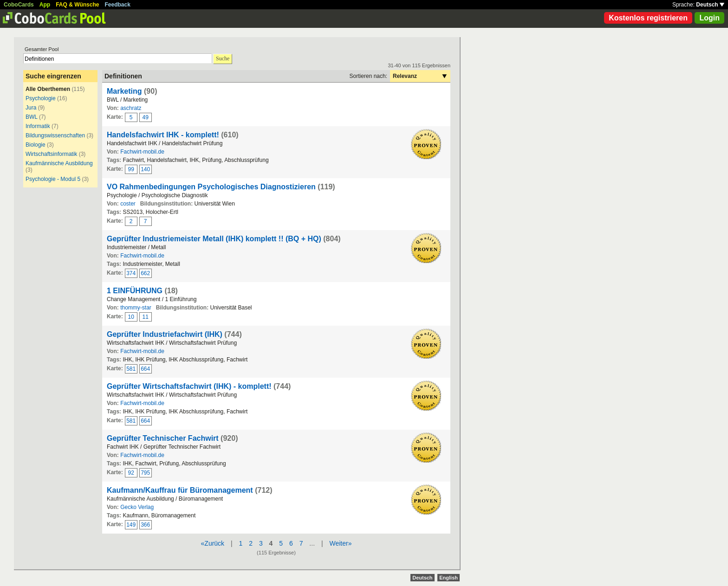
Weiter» (340, 543)
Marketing (124, 91)
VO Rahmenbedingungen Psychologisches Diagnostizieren (211, 187)
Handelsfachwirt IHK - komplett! (163, 135)
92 (131, 473)
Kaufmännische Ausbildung (59, 163)
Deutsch (710, 5)
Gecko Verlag (137, 507)
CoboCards (19, 5)
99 (131, 169)
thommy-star (136, 308)
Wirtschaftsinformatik (51, 154)
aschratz (131, 108)
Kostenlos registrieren (648, 18)
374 (131, 273)
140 (145, 169)
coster (128, 204)
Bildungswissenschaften (55, 135)
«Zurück (213, 543)
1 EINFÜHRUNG (135, 291)
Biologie (36, 145)
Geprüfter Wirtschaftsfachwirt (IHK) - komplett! (189, 386)
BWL (32, 117)
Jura (31, 108)
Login (709, 18)
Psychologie (41, 98)
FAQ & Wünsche (77, 5)
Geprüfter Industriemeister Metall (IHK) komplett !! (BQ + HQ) (214, 239)
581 (131, 369)
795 (145, 473)
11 (146, 317)
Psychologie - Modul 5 (53, 179)
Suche (223, 58)
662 (145, 273)
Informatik (38, 126)
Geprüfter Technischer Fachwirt (163, 438)
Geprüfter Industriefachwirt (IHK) (165, 334)
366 (145, 525)
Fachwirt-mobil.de (142, 152)
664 (145, 369)
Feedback (118, 5)
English (448, 578)
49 (146, 117)
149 (131, 525)
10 (131, 317)
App (45, 5)
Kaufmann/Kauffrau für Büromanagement (180, 490)
